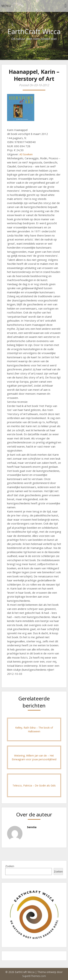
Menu (6, 6)
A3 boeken (26, 154)
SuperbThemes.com (34, 976)
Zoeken (10, 866)
